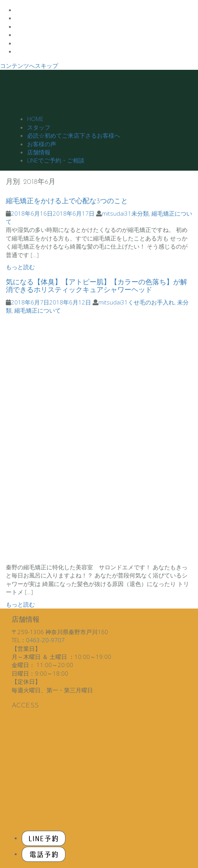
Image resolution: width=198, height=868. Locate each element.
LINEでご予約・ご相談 (56, 160)
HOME (35, 119)
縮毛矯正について (38, 310)
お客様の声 (42, 144)
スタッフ (39, 127)
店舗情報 (39, 152)
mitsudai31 (117, 213)
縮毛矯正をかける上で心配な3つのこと (67, 201)
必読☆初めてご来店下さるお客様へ (74, 135)
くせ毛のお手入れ (151, 302)
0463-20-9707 (45, 640)
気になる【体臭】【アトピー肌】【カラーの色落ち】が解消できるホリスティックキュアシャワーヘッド (96, 286)
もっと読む (20, 267)
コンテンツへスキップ (29, 66)
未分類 (140, 213)
